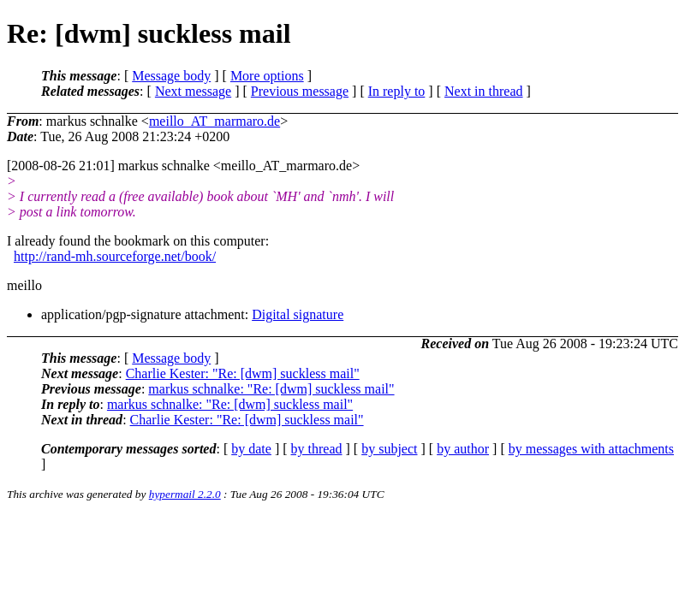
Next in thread (484, 91)
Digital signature (298, 314)
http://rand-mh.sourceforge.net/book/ (115, 256)
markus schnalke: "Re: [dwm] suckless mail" (271, 389)
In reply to (397, 91)
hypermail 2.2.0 (185, 494)
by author (463, 449)
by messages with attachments (591, 449)
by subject (389, 449)
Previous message (300, 91)
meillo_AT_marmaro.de (214, 121)
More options (267, 76)
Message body (171, 76)
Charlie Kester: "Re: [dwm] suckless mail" (243, 373)
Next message (193, 91)
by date (251, 449)
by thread (317, 449)
